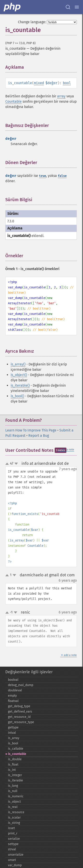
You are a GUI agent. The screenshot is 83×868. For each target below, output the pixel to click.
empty (12, 696)
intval (12, 733)
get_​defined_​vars (20, 712)
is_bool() (17, 396)
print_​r (13, 833)
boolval (13, 680)
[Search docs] (68, 7)
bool (67, 83)
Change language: (32, 22)
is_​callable (16, 749)
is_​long (13, 786)
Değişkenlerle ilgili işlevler (29, 672)
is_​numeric (16, 796)
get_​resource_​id (19, 717)
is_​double (15, 759)
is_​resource (16, 812)
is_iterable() (20, 385)
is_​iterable (15, 780)
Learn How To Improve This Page (31, 430)
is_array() (18, 364)
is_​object (14, 802)
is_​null (13, 791)
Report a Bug (39, 436)
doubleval (15, 690)
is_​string (14, 823)
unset (12, 860)
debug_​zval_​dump (21, 685)
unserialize (16, 855)
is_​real (13, 807)
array (61, 96)
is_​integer (15, 775)
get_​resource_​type (21, 722)
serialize (14, 839)
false (62, 176)
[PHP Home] (12, 7)
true (42, 176)
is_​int (12, 770)
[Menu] (77, 7)
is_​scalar (14, 818)
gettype (13, 727)
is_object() (19, 375)
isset (11, 828)
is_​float (13, 765)
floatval (13, 701)
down (16, 464)
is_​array (14, 738)
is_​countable (17, 754)
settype (13, 844)
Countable (14, 101)
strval (12, 849)
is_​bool (13, 743)
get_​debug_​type (19, 706)
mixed (39, 83)
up (8, 464)
